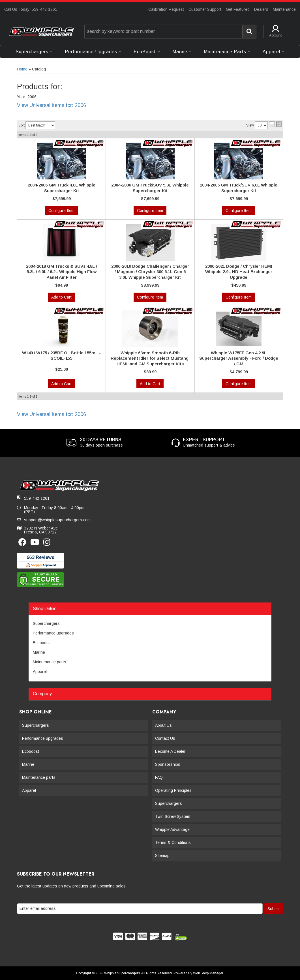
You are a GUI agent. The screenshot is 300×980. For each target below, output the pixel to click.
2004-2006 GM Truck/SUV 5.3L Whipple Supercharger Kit (150, 188)
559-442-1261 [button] (37, 498)
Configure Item (61, 211)
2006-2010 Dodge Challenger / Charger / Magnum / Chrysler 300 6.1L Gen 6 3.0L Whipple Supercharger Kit (150, 272)
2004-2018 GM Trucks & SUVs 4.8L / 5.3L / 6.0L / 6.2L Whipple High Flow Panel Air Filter (62, 272)
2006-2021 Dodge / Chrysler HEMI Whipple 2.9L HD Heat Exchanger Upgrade (239, 272)
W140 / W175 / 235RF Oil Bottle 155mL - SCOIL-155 (61, 356)
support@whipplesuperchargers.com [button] (57, 520)
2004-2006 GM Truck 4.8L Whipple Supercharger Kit (62, 188)
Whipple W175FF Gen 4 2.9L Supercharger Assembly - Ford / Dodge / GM (239, 358)
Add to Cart (61, 297)
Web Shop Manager (208, 973)
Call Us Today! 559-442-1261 (31, 9)
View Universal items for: (52, 105)
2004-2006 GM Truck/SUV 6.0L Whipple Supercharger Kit (239, 188)
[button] (170, 32)
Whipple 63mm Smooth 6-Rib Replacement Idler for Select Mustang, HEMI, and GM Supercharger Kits (150, 358)
